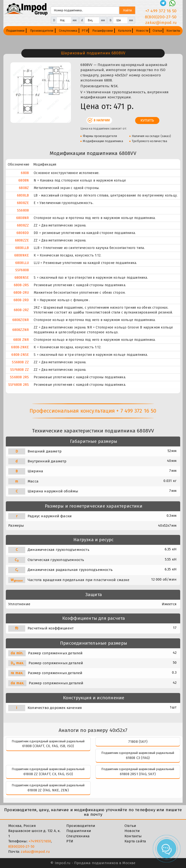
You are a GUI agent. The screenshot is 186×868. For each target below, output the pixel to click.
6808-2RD (21, 300)
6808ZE (23, 203)
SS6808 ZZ (20, 362)
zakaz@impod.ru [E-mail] (161, 23)
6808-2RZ (21, 310)
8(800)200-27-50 (21, 846)
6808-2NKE (20, 347)
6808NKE (22, 255)
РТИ (85, 31)
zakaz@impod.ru (35, 852)
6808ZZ (23, 225)
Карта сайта (135, 841)
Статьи (157, 31)
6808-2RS (21, 285)
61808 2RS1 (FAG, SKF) (138, 774)
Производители (42, 31)
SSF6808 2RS (19, 385)
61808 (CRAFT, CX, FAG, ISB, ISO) (48, 746)
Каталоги (125, 31)
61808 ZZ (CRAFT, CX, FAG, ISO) (48, 774)
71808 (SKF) (138, 742)
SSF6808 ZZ (19, 370)
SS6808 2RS (19, 377)
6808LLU (22, 263)
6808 (25, 173)
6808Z (24, 188)
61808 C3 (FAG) (138, 758)
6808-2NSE (20, 355)
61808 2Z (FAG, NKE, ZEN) (48, 790)
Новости (142, 31)
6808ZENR (21, 320)
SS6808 (23, 210)
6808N (24, 180)
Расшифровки (103, 31)
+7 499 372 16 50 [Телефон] (161, 11)
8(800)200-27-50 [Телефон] (161, 17)
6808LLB (22, 248)
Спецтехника (68, 31)
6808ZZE (22, 240)
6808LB (23, 195)
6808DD (23, 233)
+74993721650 (40, 841)
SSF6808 (22, 270)
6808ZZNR (21, 330)
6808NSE (22, 278)
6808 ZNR (21, 340)
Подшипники (15, 31)
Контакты (173, 31)
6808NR (23, 218)
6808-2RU (21, 293)
